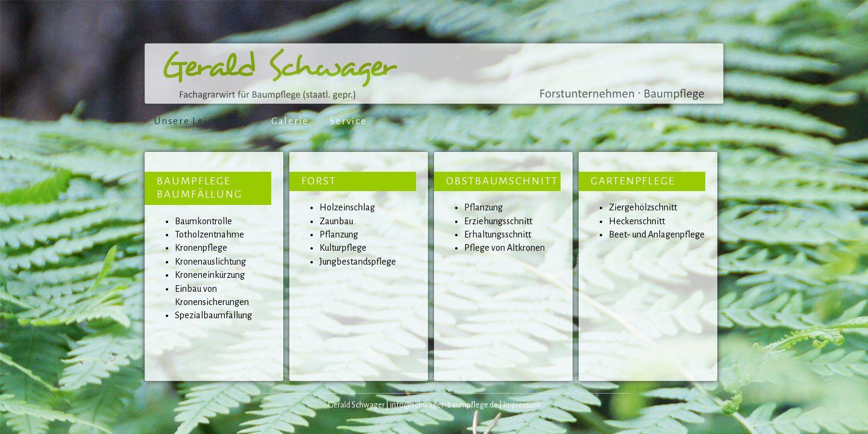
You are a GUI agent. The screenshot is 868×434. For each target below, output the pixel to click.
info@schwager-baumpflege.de (444, 405)
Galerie (290, 121)
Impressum (522, 405)
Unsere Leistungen (202, 121)
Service (348, 121)
